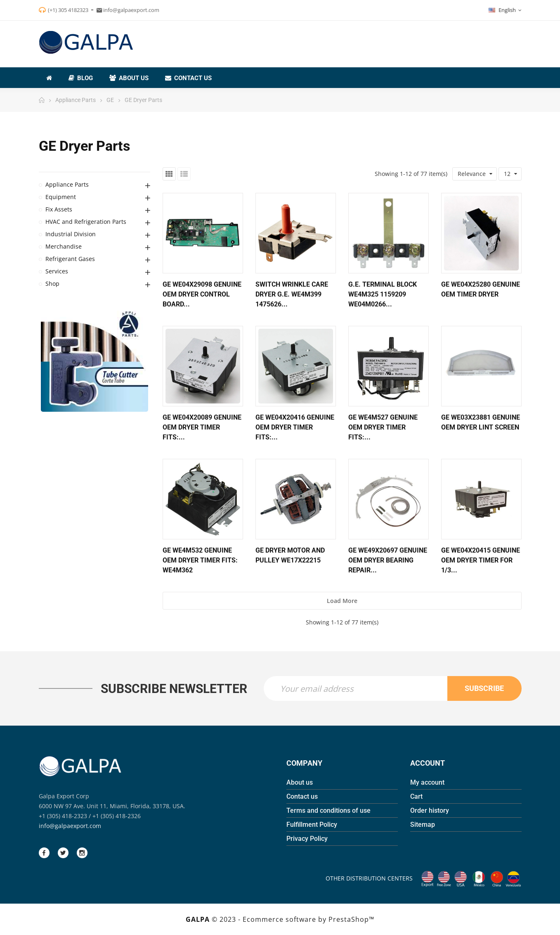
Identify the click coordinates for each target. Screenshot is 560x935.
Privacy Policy (307, 839)
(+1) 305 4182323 (68, 10)
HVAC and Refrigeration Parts (86, 222)
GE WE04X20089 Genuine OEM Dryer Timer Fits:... (202, 427)
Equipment (61, 197)
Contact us (302, 796)
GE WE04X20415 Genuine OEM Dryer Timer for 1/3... (481, 560)
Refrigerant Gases (70, 259)
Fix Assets (59, 209)
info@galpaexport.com (70, 826)
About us (300, 782)
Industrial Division (71, 234)
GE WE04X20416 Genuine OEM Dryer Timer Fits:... (295, 427)
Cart (416, 796)
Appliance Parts (67, 184)
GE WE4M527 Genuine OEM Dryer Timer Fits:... (383, 427)
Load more (342, 601)
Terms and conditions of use (328, 810)
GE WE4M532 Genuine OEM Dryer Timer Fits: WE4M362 (200, 560)
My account (427, 782)
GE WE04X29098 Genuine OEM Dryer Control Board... (202, 294)
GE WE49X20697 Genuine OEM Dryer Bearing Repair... (388, 560)
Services (57, 271)
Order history (430, 810)
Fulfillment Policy (312, 825)
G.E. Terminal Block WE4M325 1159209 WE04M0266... (383, 294)
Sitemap (423, 825)
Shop (52, 284)
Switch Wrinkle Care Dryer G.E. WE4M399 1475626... (292, 294)
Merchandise (64, 246)
